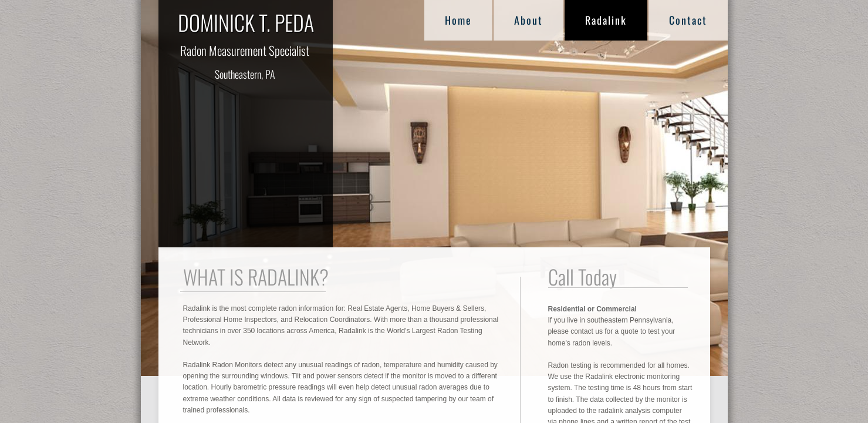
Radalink (606, 20)
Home (458, 20)
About (528, 20)
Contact (688, 20)
